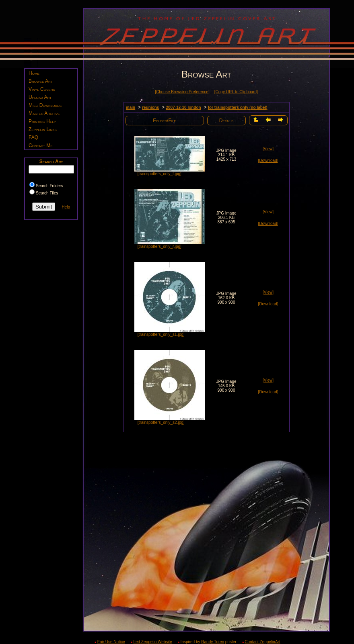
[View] (268, 149)
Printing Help (42, 121)
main (131, 107)
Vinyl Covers (42, 89)
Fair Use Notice (111, 642)
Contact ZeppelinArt (262, 642)
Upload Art (40, 97)
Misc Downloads (45, 105)
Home (34, 73)
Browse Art (40, 81)
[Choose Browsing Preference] (182, 92)
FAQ (33, 137)
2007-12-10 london (183, 107)
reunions (150, 107)
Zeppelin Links (43, 129)
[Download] (268, 160)
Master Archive (44, 113)
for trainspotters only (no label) (238, 107)
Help (66, 207)
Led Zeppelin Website (153, 642)
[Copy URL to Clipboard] (236, 92)
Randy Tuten (213, 642)
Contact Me (41, 145)
